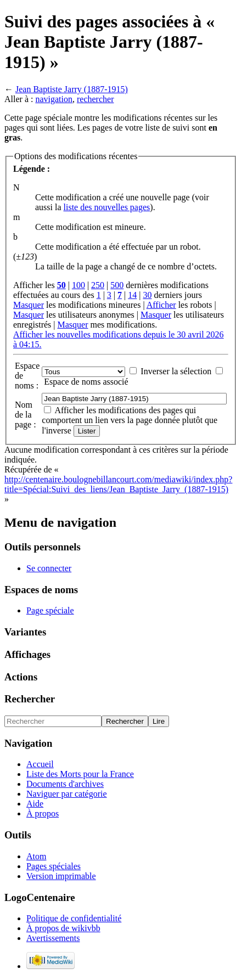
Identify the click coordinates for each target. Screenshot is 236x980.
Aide (35, 804)
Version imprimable (61, 876)
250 (98, 285)
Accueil (40, 764)
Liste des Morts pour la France (80, 774)
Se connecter (49, 568)
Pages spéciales (54, 866)
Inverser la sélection (176, 371)
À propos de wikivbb (63, 928)
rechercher (95, 99)
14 (132, 295)
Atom (36, 856)
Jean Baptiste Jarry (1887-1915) (72, 89)
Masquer (29, 305)
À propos (43, 813)
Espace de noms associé (86, 382)
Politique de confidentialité (74, 918)
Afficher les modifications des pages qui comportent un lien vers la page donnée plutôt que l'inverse (130, 420)
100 (78, 285)
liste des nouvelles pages (107, 207)
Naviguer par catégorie (67, 794)
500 (117, 285)
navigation (54, 99)
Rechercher (30, 699)
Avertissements (53, 938)
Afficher (161, 305)
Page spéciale (50, 610)
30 (147, 295)
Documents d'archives (65, 784)
